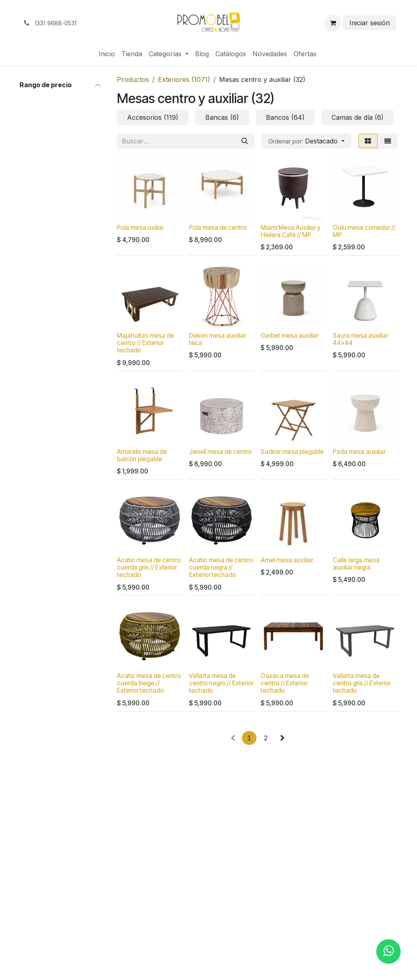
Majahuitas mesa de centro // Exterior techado (145, 343)
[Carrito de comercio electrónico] (333, 23)
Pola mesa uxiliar (140, 228)
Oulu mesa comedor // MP (364, 231)
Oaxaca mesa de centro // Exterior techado (285, 683)
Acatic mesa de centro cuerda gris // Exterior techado (149, 567)
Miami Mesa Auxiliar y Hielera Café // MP (291, 231)
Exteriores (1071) (184, 79)
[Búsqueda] (245, 141)
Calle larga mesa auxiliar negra (356, 564)
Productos (133, 79)
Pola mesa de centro (218, 228)
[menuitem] (107, 54)
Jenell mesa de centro (220, 452)
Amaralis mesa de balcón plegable (142, 455)
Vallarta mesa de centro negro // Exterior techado (221, 683)
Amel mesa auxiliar (287, 560)
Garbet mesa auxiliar (290, 336)
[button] (306, 141)
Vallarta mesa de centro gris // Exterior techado (362, 683)
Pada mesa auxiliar (359, 452)
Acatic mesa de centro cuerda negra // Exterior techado (221, 567)
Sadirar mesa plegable (292, 452)
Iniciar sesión (370, 23)
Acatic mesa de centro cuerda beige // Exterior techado (149, 683)
